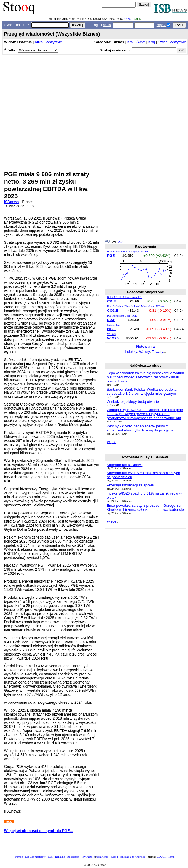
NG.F (111, 329)
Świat (162, 42)
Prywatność (88, 857)
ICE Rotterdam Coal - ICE (122, 316)
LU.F (111, 320)
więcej (112, 442)
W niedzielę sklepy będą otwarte (133, 402)
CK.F (111, 301)
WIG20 (111, 334)
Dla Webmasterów (35, 857)
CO (159, 857)
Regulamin (73, 857)
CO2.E (113, 311)
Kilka (39, 42)
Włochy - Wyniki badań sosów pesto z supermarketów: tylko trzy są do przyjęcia (140, 428)
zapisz (161, 25)
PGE (111, 256)
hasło (107, 25)
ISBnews (11, 202)
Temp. (172, 857)
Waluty (145, 352)
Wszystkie (54, 42)
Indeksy (131, 352)
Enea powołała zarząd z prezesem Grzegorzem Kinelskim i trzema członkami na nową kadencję (145, 508)
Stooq (115, 857)
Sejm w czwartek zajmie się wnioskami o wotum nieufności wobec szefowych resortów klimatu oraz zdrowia (145, 377)
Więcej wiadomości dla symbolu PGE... (39, 831)
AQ (107, 241)
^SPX (127, 19)
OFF (120, 242)
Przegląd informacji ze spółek (130, 485)
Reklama (60, 857)
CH (165, 857)
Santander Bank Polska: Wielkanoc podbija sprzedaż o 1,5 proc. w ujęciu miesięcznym (141, 391)
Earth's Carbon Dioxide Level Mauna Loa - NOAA (136, 306)
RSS (50, 857)
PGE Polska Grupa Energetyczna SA (128, 251)
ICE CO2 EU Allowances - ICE (125, 297)
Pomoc (19, 857)
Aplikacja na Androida (133, 857)
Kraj (152, 42)
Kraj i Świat (136, 42)
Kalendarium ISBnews (125, 465)
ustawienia (102, 857)
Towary (158, 352)
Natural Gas (114, 325)
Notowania (145, 346)
